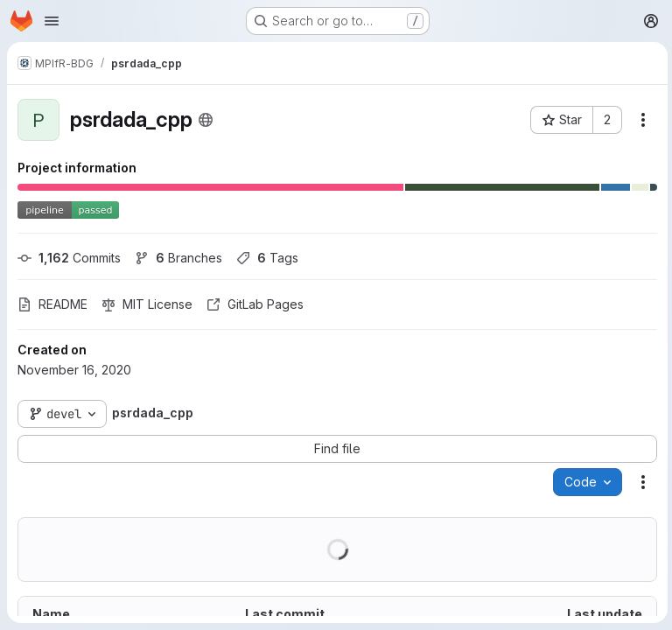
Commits (69, 258)
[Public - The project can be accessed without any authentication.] (206, 120)
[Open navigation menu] (52, 21)
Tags (267, 258)
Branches (178, 258)
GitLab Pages (255, 304)
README (52, 304)
